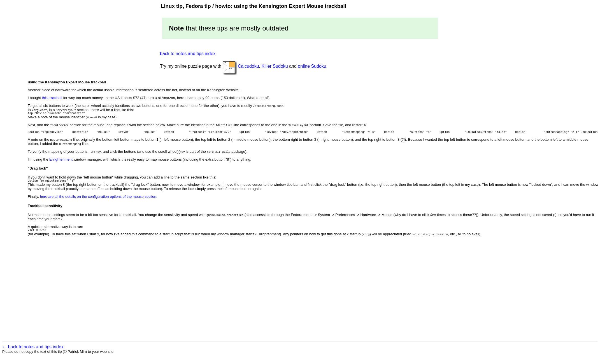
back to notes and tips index (188, 54)
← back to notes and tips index (33, 353)
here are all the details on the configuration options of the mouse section (98, 199)
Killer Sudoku (275, 66)
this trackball (52, 98)
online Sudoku (312, 66)
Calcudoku (248, 66)
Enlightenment (61, 161)
